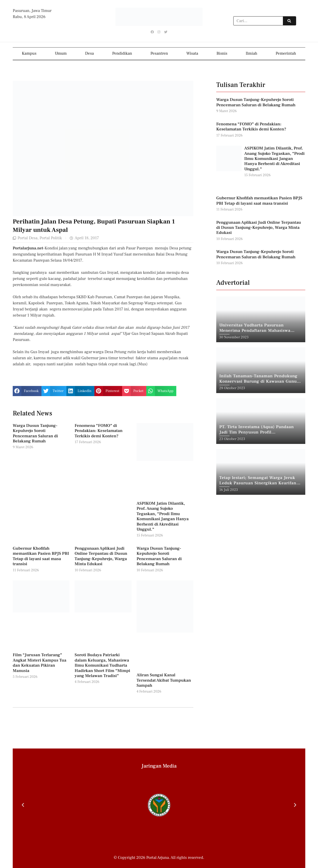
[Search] (289, 21)
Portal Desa (27, 238)
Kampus (29, 53)
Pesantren (159, 53)
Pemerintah (286, 53)
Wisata (192, 53)
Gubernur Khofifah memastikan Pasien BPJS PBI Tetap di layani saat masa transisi (41, 556)
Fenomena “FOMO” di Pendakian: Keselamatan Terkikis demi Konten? (98, 431)
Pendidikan (122, 53)
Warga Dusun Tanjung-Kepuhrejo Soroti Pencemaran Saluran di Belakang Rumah (35, 433)
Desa (90, 53)
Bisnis (222, 53)
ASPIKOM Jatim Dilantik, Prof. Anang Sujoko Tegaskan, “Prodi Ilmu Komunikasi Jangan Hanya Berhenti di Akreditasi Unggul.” (163, 516)
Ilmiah (252, 53)
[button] (27, 391)
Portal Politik (51, 238)
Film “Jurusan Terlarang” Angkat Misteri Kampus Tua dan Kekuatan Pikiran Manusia (40, 663)
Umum (61, 53)
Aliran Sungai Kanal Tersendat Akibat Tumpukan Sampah (164, 680)
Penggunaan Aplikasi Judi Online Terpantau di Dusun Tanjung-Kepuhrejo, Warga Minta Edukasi (101, 556)
